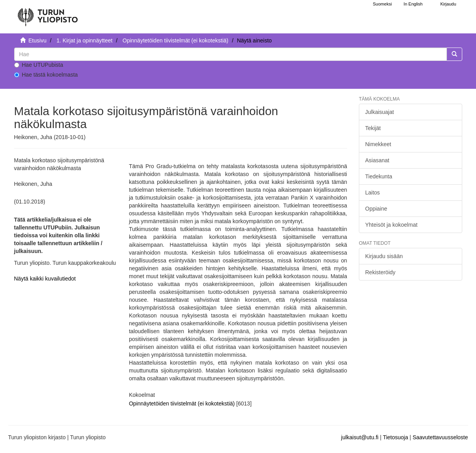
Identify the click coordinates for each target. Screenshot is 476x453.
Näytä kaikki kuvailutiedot (45, 279)
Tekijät (373, 128)
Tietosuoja (395, 437)
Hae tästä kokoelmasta (46, 75)
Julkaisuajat (380, 112)
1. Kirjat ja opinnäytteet (85, 40)
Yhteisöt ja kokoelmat (391, 225)
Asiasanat (377, 160)
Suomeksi (382, 4)
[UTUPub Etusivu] (48, 14)
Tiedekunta (379, 176)
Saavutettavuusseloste (440, 437)
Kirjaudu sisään (384, 256)
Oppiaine (376, 209)
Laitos (372, 193)
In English (413, 4)
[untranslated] (231, 54)
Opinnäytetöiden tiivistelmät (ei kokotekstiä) (176, 40)
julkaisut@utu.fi (360, 437)
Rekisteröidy (380, 272)
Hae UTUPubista (39, 65)
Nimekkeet (378, 144)
